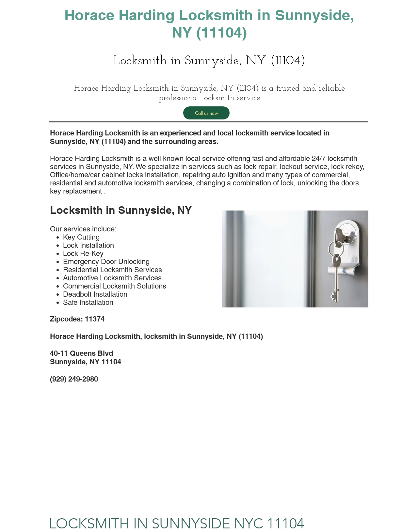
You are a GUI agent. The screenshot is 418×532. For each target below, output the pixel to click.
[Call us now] (206, 113)
